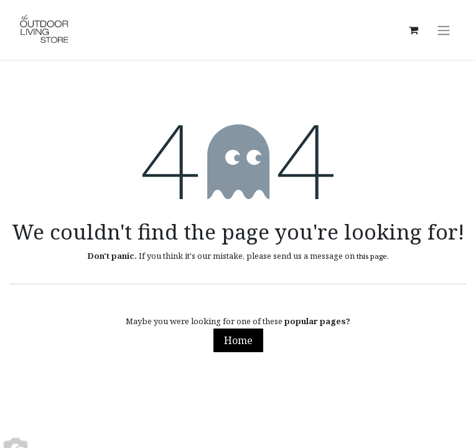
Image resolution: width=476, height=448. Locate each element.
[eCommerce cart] (413, 30)
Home (238, 340)
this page (372, 256)
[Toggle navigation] (444, 30)
